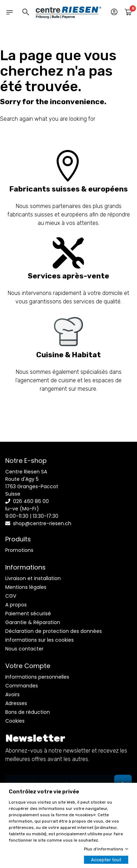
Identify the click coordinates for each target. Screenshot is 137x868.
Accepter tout (106, 860)
